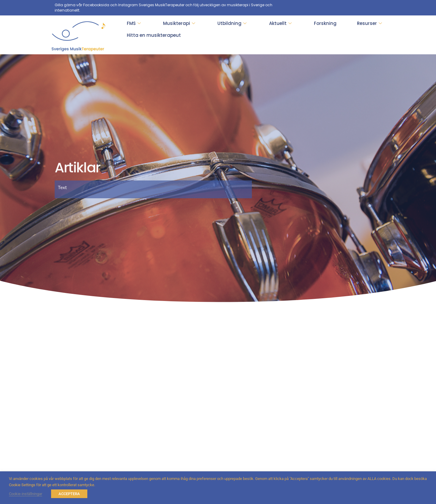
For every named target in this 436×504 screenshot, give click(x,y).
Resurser (369, 23)
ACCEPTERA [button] (69, 494)
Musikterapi (179, 23)
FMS (134, 23)
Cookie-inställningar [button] (26, 494)
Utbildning (232, 23)
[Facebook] (377, 8)
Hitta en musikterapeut (154, 35)
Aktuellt (280, 23)
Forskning (325, 23)
